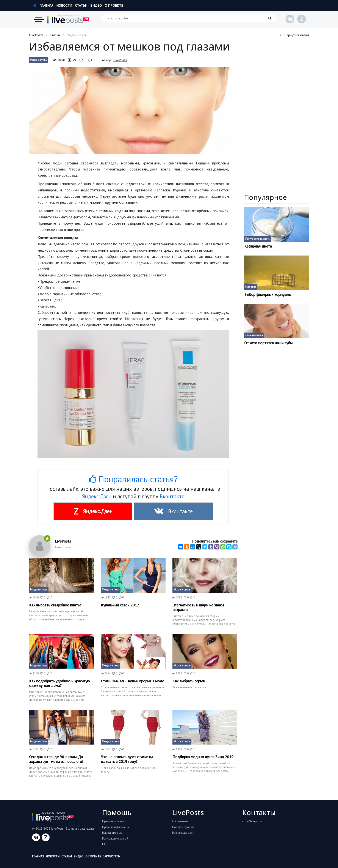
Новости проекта (183, 827)
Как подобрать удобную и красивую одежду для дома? (59, 683)
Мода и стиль (38, 60)
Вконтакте (172, 496)
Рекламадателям (183, 833)
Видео (96, 5)
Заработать (111, 856)
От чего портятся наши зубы (268, 343)
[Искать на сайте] (189, 18)
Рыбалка (251, 287)
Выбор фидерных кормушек (268, 295)
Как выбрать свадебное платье (55, 605)
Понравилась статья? (133, 479)
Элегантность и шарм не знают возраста (198, 607)
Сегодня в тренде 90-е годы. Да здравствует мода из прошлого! (56, 759)
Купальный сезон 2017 (120, 605)
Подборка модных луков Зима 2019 (203, 757)
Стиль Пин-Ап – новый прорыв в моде (132, 681)
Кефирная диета (258, 246)
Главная (43, 5)
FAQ (105, 844)
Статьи (81, 5)
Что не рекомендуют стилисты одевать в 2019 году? (127, 759)
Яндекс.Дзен (97, 496)
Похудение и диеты (258, 239)
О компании (180, 821)
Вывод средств (112, 833)
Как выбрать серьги (189, 681)
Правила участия (113, 821)
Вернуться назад (295, 35)
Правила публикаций (116, 827)
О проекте (114, 5)
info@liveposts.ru (254, 821)
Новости (64, 5)
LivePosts (36, 35)
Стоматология (254, 335)
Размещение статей (115, 838)
